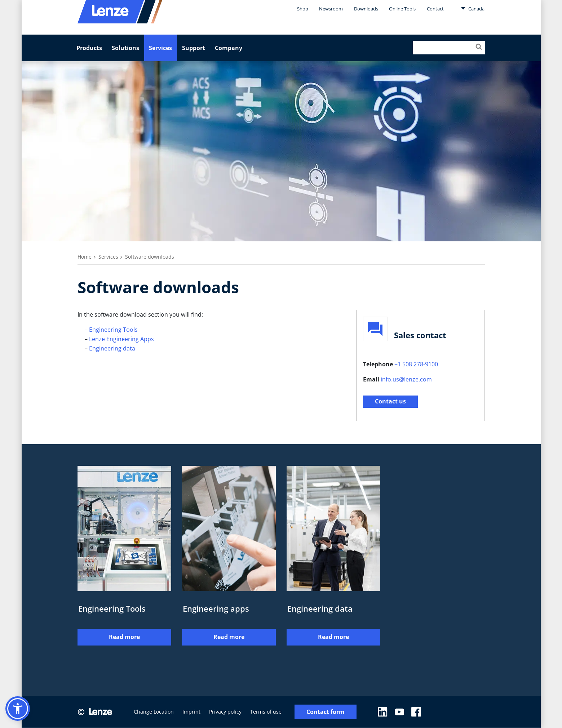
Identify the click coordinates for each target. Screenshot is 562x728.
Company (229, 48)
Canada (473, 8)
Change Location (154, 712)
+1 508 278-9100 (416, 364)
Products (89, 48)
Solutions (125, 48)
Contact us (390, 401)
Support (194, 48)
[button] (18, 709)
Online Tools (402, 9)
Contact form (326, 712)
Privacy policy (225, 712)
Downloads (366, 9)
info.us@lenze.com (406, 379)
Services (160, 48)
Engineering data (112, 348)
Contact (435, 9)
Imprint (191, 712)
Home (85, 257)
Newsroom (331, 9)
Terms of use (266, 712)
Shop (303, 9)
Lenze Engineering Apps (121, 339)
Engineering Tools (113, 330)
